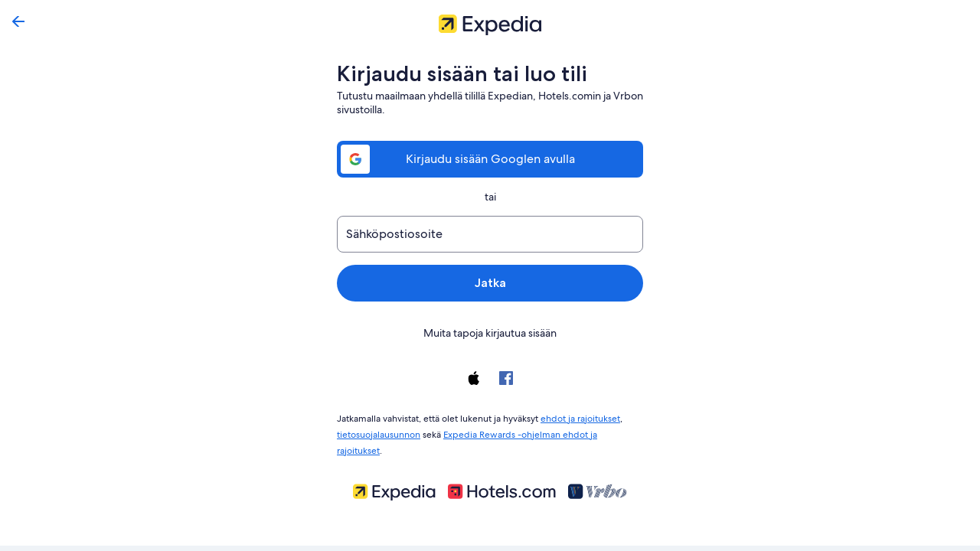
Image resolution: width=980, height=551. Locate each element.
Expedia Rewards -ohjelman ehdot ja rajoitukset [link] (541, 432)
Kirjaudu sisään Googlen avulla (490, 159)
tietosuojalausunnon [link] (379, 432)
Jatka (490, 283)
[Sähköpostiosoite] (490, 234)
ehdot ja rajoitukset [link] (580, 417)
